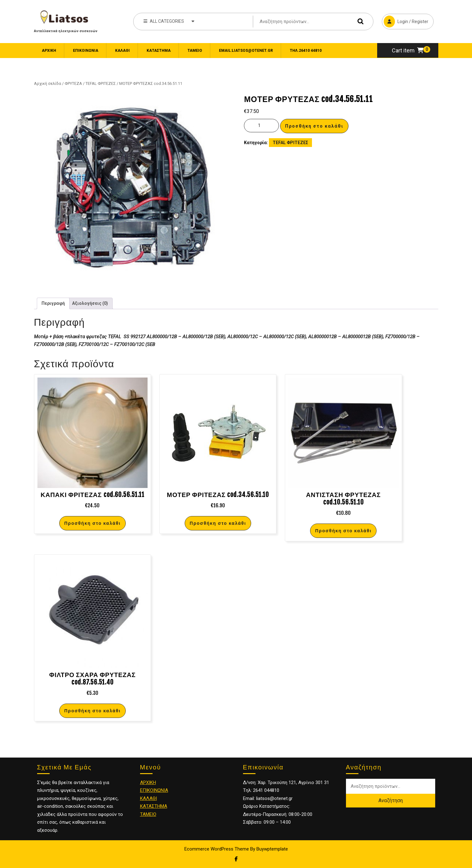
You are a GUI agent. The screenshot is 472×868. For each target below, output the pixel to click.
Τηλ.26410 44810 (306, 51)
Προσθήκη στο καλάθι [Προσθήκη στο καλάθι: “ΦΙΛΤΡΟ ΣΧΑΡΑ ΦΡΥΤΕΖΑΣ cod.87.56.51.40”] (92, 711)
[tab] (53, 303)
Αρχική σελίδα (48, 83)
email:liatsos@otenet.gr (246, 51)
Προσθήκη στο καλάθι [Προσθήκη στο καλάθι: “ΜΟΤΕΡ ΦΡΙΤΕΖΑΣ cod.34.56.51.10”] (218, 523)
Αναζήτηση (359, 21)
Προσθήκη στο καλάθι (314, 126)
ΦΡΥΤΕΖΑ (73, 83)
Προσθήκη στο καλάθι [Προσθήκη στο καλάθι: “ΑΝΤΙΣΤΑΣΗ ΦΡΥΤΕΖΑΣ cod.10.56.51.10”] (343, 531)
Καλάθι (122, 51)
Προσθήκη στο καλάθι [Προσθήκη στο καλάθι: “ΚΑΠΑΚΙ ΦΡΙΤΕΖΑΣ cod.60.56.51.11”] (92, 523)
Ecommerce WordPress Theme (217, 849)
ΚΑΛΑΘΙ (148, 798)
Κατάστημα (159, 51)
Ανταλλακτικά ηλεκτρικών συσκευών (66, 31)
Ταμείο (195, 51)
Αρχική (49, 51)
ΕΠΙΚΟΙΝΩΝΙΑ (86, 51)
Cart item (408, 50)
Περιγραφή (53, 303)
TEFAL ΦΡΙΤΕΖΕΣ (101, 83)
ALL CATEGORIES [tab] (169, 21)
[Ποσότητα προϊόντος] (261, 126)
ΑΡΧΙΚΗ (148, 783)
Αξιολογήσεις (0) (90, 303)
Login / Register (405, 21)
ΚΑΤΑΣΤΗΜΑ (154, 806)
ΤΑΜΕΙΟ (148, 814)
